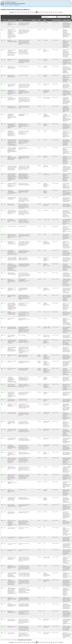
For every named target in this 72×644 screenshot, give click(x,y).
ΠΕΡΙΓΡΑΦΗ (21, 20)
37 (54, 12)
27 (33, 12)
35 (49, 12)
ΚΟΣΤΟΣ (39, 20)
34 (47, 12)
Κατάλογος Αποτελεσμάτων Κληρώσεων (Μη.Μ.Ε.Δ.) (15, 10)
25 (28, 12)
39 (58, 12)
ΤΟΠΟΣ (45, 20)
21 (20, 12)
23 (24, 12)
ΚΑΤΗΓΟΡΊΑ (34, 20)
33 (45, 12)
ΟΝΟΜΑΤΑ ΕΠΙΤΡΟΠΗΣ (67, 20)
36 (52, 12)
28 (35, 12)
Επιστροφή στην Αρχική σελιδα (25, 640)
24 (26, 12)
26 (30, 12)
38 (56, 12)
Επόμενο (61, 12)
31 (41, 12)
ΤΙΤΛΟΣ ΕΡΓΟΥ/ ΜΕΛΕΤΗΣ (12, 20)
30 (39, 12)
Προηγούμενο (12, 12)
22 (22, 12)
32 (43, 12)
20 (18, 12)
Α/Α (5, 20)
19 (16, 12)
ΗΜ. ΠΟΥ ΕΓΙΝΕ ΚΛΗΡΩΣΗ (57, 20)
